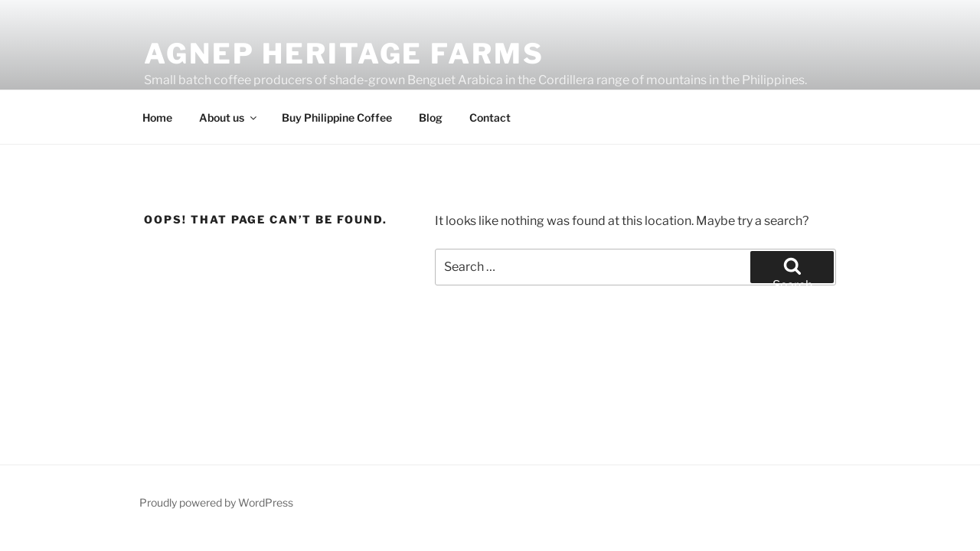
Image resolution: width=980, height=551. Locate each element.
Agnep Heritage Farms (344, 54)
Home (157, 117)
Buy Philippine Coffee (337, 117)
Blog (431, 117)
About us (229, 117)
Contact (490, 117)
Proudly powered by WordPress (216, 502)
